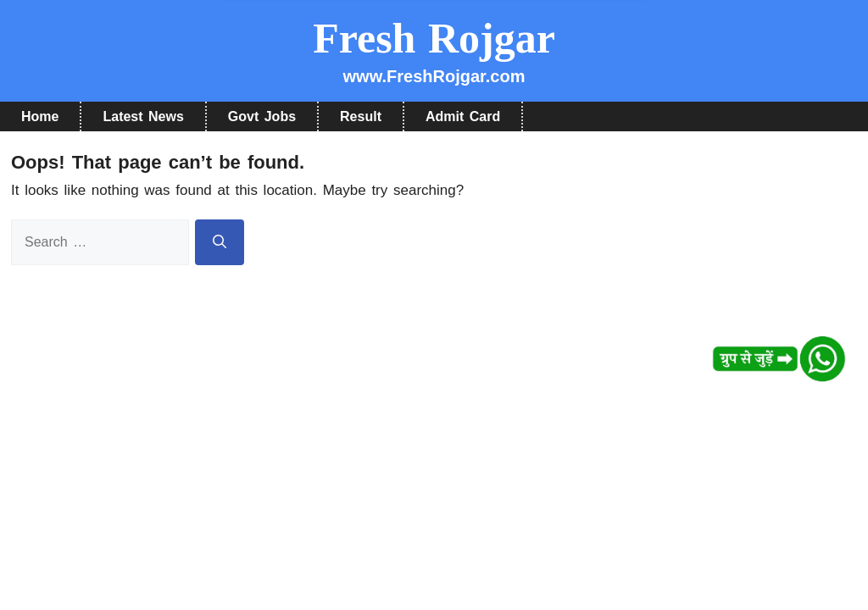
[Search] (220, 242)
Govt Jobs (262, 116)
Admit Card (463, 116)
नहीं (475, 55)
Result (361, 116)
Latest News (143, 116)
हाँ (392, 55)
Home (40, 116)
